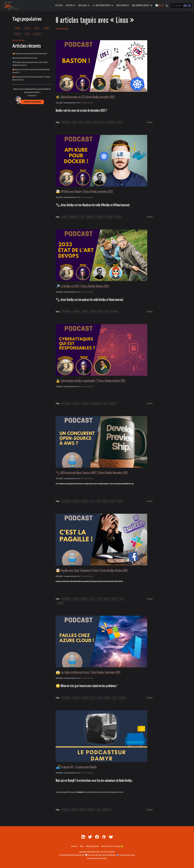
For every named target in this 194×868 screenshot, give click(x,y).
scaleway (114, 312)
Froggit (47, 28)
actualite (85, 501)
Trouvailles (37, 34)
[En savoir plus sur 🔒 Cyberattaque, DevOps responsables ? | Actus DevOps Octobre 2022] (150, 403)
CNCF (81, 122)
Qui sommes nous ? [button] (141, 6)
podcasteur (107, 810)
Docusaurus (103, 858)
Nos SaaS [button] (83, 6)
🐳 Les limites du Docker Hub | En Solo (25, 58)
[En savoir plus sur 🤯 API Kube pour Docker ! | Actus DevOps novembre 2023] (150, 217)
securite (112, 403)
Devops (17, 28)
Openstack (90, 217)
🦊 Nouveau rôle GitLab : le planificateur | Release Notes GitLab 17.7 (31, 71)
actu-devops (66, 312)
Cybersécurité (98, 122)
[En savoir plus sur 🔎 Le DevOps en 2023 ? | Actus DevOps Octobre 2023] (150, 312)
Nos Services (123, 6)
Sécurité (17, 34)
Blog (82, 846)
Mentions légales (92, 846)
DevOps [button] (69, 6)
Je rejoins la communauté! (32, 102)
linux (107, 312)
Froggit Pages (130, 855)
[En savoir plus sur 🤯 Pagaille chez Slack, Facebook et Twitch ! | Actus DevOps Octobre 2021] (150, 599)
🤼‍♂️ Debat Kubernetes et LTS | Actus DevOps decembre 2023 (85, 97)
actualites (76, 312)
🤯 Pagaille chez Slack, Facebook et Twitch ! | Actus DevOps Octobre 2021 (92, 571)
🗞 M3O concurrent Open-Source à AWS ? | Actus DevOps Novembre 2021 (92, 473)
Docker (64, 217)
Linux (74, 122)
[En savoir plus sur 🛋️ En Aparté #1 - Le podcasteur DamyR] (150, 810)
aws (92, 501)
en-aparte (65, 810)
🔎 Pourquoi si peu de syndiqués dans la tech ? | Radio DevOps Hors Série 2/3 (30, 64)
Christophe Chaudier (87, 103)
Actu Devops (110, 122)
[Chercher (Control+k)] (181, 6)
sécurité (99, 217)
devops (85, 312)
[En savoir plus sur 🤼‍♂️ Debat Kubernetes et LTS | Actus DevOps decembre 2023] (150, 122)
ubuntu (120, 501)
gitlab (37, 28)
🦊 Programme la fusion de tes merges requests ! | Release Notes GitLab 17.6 (31, 78)
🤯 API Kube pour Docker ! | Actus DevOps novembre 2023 (84, 192)
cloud (98, 501)
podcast (93, 312)
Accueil (59, 6)
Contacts (74, 846)
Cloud (27, 34)
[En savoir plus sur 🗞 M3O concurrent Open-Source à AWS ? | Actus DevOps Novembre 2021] (150, 501)
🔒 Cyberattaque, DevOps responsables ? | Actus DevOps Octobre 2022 (91, 381)
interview (91, 810)
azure (92, 599)
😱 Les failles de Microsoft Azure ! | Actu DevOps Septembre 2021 (88, 672)
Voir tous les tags (19, 40)
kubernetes (66, 122)
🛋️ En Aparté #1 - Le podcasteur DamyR (76, 767)
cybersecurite (96, 403)
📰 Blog (159, 6)
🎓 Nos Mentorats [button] (102, 6)
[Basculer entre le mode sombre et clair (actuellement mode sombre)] (167, 6)
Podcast (27, 28)
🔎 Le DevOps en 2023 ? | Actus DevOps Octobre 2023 (82, 286)
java (100, 312)
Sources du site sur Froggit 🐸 (112, 846)
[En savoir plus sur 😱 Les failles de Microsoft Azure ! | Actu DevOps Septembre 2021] (150, 698)
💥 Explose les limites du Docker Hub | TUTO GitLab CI (30, 54)
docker (114, 599)
